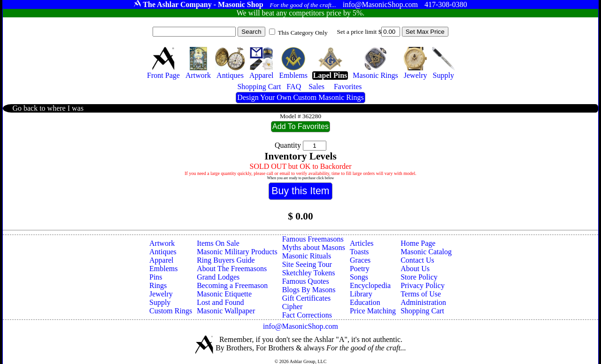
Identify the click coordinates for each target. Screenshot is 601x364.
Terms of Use (421, 294)
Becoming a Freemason (232, 285)
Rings (158, 285)
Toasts (359, 252)
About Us (415, 269)
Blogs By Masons (309, 290)
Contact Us (417, 260)
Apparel (162, 260)
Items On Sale (218, 243)
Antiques (163, 252)
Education (365, 302)
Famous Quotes (306, 281)
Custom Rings (171, 311)
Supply (160, 302)
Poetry (360, 269)
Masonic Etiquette (224, 294)
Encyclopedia (370, 285)
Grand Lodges (218, 277)
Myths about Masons (314, 247)
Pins (156, 277)
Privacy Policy (423, 285)
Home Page (418, 243)
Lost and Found (220, 302)
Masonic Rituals (307, 256)
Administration (423, 302)
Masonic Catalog (426, 252)
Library (361, 294)
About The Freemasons (232, 269)
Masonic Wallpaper (226, 311)
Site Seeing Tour (307, 264)
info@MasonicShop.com (300, 326)
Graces (360, 260)
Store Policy (419, 277)
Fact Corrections (307, 315)
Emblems (163, 269)
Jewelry (161, 294)
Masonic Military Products (237, 252)
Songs (359, 277)
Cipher (293, 307)
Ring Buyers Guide (226, 260)
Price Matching (373, 311)
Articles (362, 243)
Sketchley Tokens (309, 273)
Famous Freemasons (313, 239)
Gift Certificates (307, 298)
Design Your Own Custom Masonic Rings (300, 97)
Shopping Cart (422, 311)
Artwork (162, 243)
